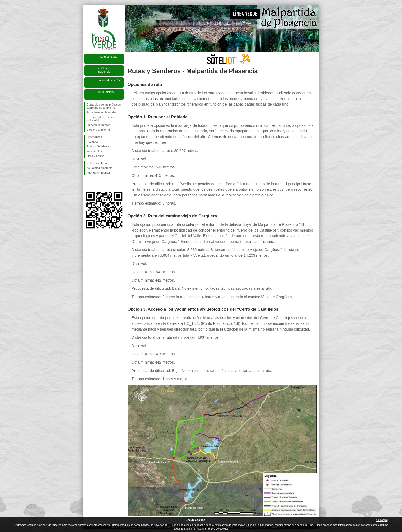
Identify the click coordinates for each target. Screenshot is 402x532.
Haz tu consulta (108, 57)
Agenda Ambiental (98, 173)
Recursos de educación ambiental (102, 119)
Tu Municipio (106, 92)
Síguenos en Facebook (88, 183)
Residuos (93, 142)
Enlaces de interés (98, 125)
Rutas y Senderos (98, 146)
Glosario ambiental (99, 130)
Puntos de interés (109, 80)
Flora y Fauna (95, 156)
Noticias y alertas (98, 163)
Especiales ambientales (102, 112)
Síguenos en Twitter (96, 183)
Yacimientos (94, 151)
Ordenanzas (94, 137)
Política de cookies (218, 529)
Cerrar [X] (382, 520)
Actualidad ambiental (100, 168)
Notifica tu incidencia (104, 70)
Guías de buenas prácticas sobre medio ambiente (104, 106)
